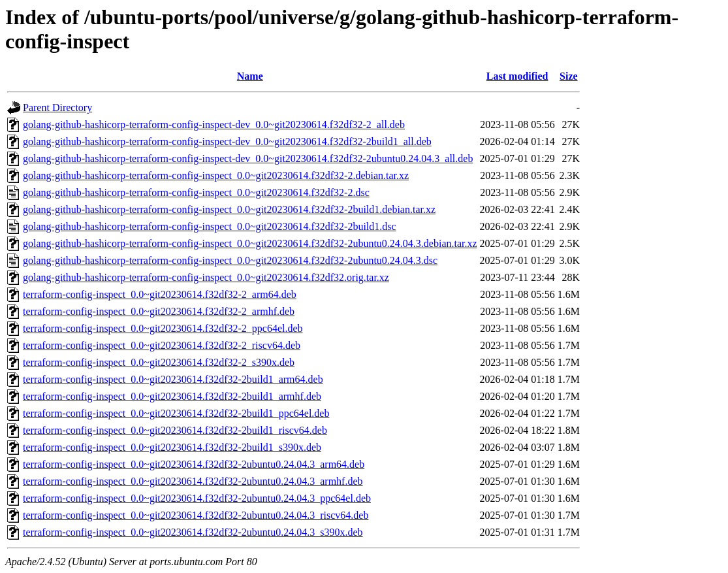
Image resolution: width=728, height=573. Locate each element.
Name (250, 76)
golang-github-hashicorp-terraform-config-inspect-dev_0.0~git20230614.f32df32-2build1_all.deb (227, 141)
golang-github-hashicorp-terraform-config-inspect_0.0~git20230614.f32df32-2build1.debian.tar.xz (229, 209)
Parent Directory (57, 107)
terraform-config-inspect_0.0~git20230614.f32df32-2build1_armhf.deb (172, 396)
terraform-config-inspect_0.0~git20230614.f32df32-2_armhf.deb (159, 311)
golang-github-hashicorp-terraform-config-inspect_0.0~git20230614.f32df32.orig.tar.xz (206, 277)
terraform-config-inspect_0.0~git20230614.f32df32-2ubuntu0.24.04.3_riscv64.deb (196, 515)
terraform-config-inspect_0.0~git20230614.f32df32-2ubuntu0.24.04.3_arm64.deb (194, 464)
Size (569, 76)
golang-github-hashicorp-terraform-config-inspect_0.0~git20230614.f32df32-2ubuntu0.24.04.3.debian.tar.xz (250, 243)
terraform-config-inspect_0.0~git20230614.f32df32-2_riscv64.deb (162, 345)
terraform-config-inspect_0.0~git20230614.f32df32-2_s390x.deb (159, 362)
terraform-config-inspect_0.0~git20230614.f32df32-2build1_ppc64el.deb (176, 413)
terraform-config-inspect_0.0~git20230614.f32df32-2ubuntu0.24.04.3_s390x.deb (193, 532)
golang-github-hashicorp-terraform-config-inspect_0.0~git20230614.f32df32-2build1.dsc (210, 226)
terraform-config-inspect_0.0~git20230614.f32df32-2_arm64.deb (160, 294)
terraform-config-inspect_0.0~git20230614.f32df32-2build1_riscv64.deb (175, 430)
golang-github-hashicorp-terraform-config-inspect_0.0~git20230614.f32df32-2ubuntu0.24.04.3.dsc (230, 260)
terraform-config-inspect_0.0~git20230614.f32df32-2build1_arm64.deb (173, 379)
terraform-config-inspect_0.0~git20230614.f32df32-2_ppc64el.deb (163, 328)
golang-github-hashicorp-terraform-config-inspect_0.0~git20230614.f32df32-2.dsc (196, 192)
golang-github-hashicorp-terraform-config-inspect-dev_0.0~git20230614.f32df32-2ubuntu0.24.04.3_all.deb (248, 158)
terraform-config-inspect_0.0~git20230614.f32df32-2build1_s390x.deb (172, 447)
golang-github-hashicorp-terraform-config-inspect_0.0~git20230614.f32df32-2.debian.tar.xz (216, 175)
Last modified (517, 76)
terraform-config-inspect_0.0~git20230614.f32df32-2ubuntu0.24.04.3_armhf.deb (193, 481)
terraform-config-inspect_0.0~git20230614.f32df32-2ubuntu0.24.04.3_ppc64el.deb (197, 498)
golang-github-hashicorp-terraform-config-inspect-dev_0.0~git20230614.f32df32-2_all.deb (214, 124)
